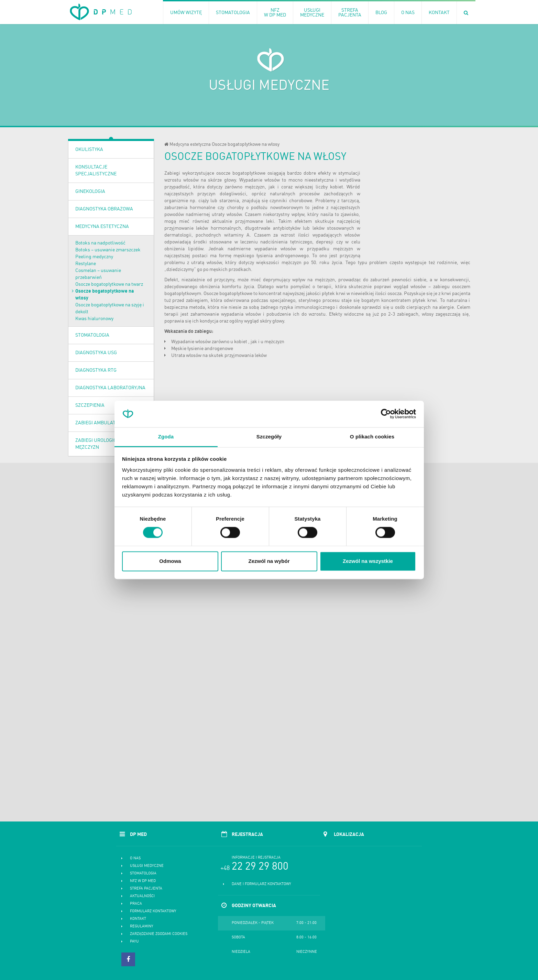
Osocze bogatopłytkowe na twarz (109, 284)
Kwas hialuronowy (94, 319)
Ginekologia (90, 192)
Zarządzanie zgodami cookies (159, 934)
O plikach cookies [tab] (372, 437)
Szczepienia (90, 405)
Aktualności (142, 896)
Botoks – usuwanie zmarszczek (108, 250)
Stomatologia (92, 335)
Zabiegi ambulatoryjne (104, 423)
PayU (134, 942)
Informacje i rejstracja (256, 858)
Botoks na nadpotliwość (100, 243)
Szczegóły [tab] (269, 437)
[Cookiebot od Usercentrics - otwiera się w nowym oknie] (386, 414)
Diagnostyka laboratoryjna (110, 388)
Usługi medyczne (147, 866)
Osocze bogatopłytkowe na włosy (105, 295)
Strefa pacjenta (146, 889)
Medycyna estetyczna (102, 227)
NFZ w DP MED (143, 881)
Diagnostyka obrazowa (104, 209)
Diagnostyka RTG (96, 370)
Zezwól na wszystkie (368, 561)
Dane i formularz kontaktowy (261, 884)
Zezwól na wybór (269, 561)
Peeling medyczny (94, 257)
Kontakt (138, 919)
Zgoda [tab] (166, 437)
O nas (135, 858)
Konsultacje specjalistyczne (96, 171)
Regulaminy (142, 927)
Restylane (86, 264)
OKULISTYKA (89, 150)
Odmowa (170, 561)
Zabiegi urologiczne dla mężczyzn (105, 444)
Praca (136, 904)
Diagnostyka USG (96, 353)
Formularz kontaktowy (153, 911)
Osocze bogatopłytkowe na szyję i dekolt (110, 308)
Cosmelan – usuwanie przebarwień (98, 274)
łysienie (195, 349)
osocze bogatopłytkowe (241, 173)
